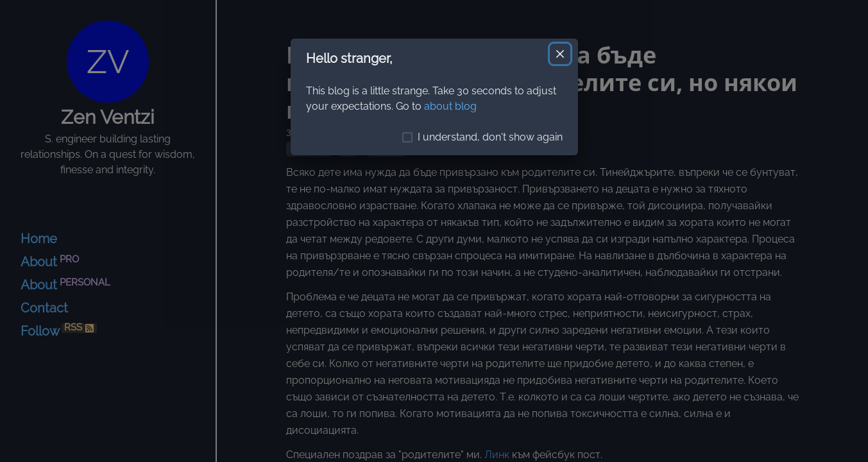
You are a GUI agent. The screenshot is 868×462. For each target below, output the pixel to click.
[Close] (560, 54)
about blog (450, 106)
